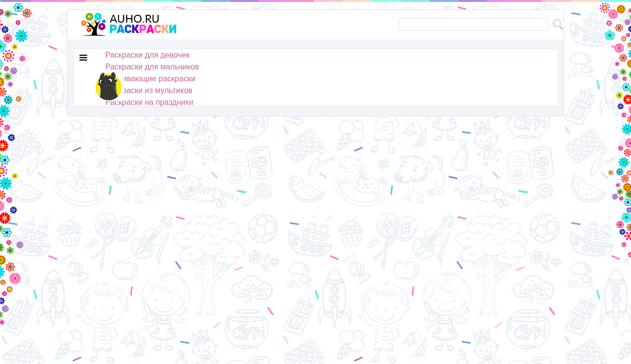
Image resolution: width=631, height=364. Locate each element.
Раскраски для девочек (148, 55)
